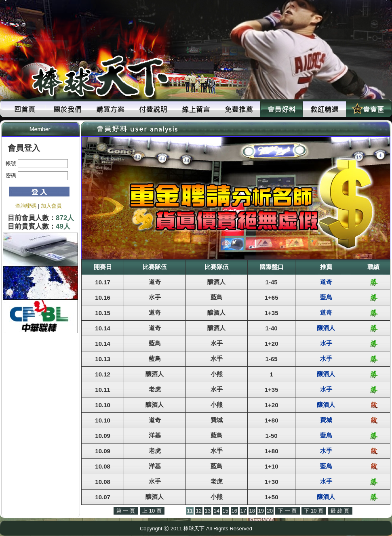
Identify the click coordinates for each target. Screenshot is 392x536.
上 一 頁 (175, 511)
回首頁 (25, 109)
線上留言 (196, 109)
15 (226, 511)
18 (252, 511)
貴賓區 (367, 109)
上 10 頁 (152, 511)
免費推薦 (239, 109)
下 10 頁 (314, 511)
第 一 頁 (126, 511)
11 (190, 511)
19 (261, 511)
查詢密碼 (26, 206)
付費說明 (153, 109)
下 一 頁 (287, 511)
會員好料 (282, 109)
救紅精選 (325, 109)
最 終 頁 (340, 511)
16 (234, 511)
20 (270, 511)
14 (217, 511)
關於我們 (67, 109)
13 (208, 511)
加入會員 (51, 206)
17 (243, 511)
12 (199, 511)
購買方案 (110, 109)
